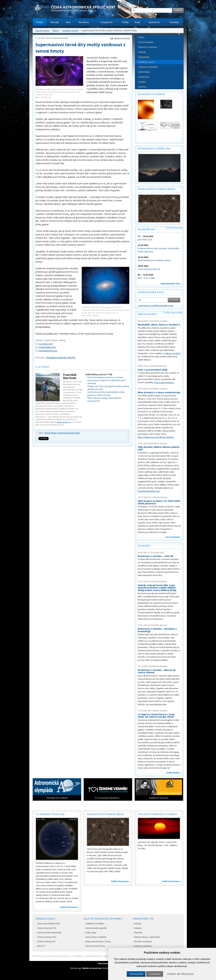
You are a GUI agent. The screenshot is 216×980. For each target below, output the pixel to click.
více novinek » (173, 537)
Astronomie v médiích (96, 937)
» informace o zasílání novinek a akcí (156, 305)
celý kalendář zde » (170, 284)
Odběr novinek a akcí (151, 292)
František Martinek (60, 38)
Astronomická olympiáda (49, 932)
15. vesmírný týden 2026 (50, 814)
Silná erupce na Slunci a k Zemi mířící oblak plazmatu (159, 502)
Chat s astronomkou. (164, 382)
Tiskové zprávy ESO (47, 937)
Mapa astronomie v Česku (98, 941)
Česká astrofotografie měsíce (157, 189)
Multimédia (144, 72)
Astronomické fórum (95, 946)
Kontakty (174, 22)
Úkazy (141, 37)
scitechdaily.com (47, 347)
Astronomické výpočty (96, 928)
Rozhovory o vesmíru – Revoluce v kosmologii (157, 630)
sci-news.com (46, 344)
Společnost (154, 22)
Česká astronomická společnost (55, 956)
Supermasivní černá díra (69, 433)
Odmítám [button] (155, 974)
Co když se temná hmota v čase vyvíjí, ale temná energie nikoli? (156, 716)
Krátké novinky (147, 314)
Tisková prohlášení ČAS (49, 924)
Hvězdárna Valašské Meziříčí (61, 358)
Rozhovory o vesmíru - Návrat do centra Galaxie (157, 671)
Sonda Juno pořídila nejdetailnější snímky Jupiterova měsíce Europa (106, 394)
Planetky (138, 932)
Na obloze (84, 22)
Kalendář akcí (146, 229)
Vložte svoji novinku (173, 312)
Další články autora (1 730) (99, 374)
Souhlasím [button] (136, 974)
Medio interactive (92, 968)
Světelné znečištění (148, 67)
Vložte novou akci (174, 228)
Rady (137, 22)
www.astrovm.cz (64, 422)
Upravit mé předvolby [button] (180, 974)
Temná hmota (50, 433)
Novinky (55, 22)
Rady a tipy (91, 932)
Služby (125, 22)
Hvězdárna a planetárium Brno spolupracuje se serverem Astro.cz (105, 956)
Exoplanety (144, 57)
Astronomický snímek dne (154, 149)
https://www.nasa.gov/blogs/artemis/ (156, 437)
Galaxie (138, 928)
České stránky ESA (46, 941)
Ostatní (142, 82)
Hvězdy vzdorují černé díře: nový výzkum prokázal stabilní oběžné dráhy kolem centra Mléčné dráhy (157, 588)
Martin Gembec (161, 321)
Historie (142, 87)
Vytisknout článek (122, 38)
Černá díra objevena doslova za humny (105, 377)
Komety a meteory (143, 946)
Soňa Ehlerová (160, 366)
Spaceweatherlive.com (149, 491)
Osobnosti (144, 77)
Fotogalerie (106, 22)
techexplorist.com (48, 351)
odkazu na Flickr (172, 353)
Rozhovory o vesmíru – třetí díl (155, 556)
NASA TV (41, 946)
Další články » (174, 773)
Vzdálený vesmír (70, 30)
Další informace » (69, 907)
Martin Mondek (160, 625)
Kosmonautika (146, 42)
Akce (68, 22)
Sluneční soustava (148, 47)
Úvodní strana (42, 30)
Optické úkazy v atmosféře (147, 937)
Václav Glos (159, 553)
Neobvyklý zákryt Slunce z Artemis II (159, 325)
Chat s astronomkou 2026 (152, 370)
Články (39, 22)
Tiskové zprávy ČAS (47, 928)
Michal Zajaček (160, 582)
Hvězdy (142, 52)
